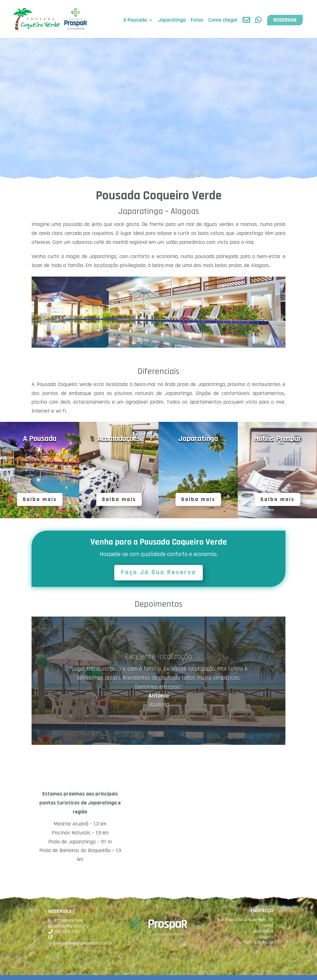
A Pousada (135, 21)
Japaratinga (172, 21)
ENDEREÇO (262, 911)
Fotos (197, 21)
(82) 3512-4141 (66, 932)
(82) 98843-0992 (68, 921)
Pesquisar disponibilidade (64, 971)
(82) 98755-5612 (67, 926)
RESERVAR (285, 20)
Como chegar (223, 21)
